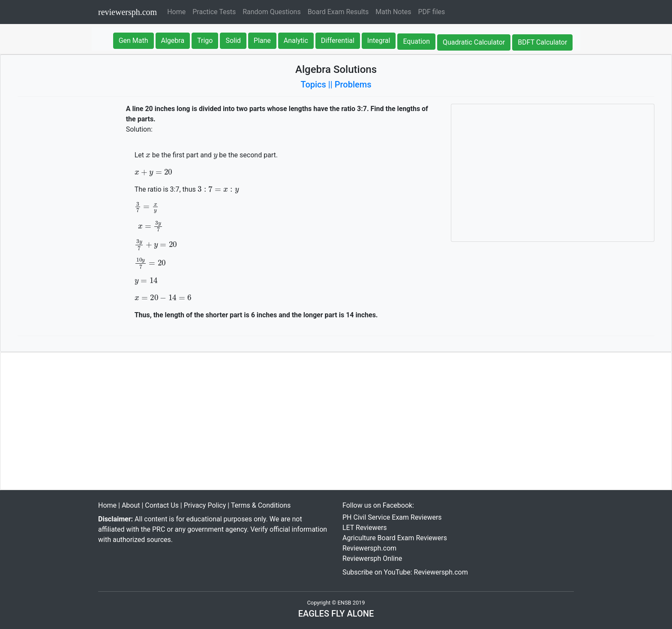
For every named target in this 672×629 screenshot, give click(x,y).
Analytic (296, 41)
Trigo (205, 41)
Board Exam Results (338, 12)
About (131, 505)
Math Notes (393, 12)
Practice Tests (214, 12)
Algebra (173, 41)
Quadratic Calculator (474, 42)
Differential (338, 41)
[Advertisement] (553, 173)
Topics (313, 84)
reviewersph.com (127, 12)
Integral (379, 41)
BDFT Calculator (542, 42)
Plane (262, 41)
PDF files (431, 12)
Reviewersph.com (369, 548)
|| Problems (350, 84)
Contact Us (162, 505)
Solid (233, 41)
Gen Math (133, 41)
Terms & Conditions (261, 505)
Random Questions (271, 12)
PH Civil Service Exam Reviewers (392, 517)
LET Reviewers (365, 528)
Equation (416, 41)
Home (178, 11)
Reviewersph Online (372, 558)
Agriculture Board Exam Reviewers (395, 538)
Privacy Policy (205, 505)
